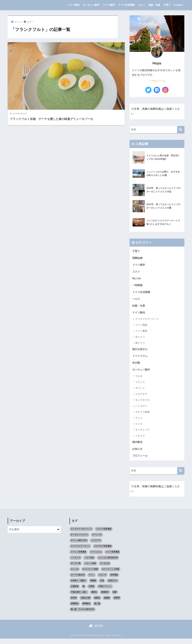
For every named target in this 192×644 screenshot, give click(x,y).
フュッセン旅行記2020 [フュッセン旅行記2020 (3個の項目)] (108, 563)
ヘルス (136, 301)
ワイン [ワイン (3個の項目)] (92, 580)
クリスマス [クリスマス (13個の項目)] (96, 546)
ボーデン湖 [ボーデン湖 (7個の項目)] (76, 569)
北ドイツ (140, 340)
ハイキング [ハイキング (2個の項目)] (76, 563)
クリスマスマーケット (147, 322)
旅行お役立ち (140, 353)
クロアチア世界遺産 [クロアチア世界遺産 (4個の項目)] (103, 551)
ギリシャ (140, 392)
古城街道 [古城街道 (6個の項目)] (75, 592)
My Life (137, 280)
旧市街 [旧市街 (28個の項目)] (74, 603)
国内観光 (138, 447)
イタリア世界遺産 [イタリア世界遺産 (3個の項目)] (104, 534)
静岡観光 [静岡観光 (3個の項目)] (86, 609)
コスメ (141, 5)
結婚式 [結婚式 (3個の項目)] (97, 603)
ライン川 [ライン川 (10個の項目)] (75, 574)
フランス (140, 387)
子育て (167, 5)
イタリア (140, 440)
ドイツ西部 (141, 328)
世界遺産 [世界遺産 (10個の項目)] (114, 580)
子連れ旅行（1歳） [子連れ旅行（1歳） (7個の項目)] (79, 597)
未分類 (136, 367)
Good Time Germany (30, 5)
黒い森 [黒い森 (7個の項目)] (97, 609)
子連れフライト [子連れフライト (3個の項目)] (105, 592)
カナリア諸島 (142, 416)
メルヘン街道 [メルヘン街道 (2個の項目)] (90, 569)
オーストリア (142, 434)
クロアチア (141, 398)
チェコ (139, 422)
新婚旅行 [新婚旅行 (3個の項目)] (105, 597)
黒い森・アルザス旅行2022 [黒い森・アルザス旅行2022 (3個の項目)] (83, 615)
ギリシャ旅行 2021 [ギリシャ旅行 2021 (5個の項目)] (79, 546)
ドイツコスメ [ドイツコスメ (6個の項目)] (96, 557)
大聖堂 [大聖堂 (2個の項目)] (91, 592)
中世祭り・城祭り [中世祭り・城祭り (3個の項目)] (78, 586)
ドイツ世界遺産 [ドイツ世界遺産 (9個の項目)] (112, 557)
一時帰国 (138, 287)
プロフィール (140, 461)
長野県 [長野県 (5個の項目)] (117, 603)
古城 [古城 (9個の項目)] (102, 586)
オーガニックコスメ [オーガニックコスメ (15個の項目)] (79, 540)
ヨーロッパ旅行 (91, 5)
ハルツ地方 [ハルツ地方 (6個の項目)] (89, 563)
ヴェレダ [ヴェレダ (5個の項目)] (102, 580)
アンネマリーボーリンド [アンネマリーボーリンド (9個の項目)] (81, 534)
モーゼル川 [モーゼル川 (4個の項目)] (105, 569)
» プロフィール (157, 81)
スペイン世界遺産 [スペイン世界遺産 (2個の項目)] (78, 557)
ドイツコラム (140, 360)
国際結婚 (138, 258)
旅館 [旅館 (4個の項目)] (115, 597)
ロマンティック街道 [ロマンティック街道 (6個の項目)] (111, 574)
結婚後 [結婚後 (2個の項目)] (107, 603)
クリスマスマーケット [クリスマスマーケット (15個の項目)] (80, 551)
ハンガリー (141, 410)
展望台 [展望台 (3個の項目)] (94, 597)
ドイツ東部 (141, 334)
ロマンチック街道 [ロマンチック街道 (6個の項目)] (90, 574)
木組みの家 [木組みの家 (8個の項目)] (85, 603)
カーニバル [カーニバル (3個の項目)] (97, 540)
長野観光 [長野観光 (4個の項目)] (75, 609)
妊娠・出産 (154, 5)
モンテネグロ (142, 404)
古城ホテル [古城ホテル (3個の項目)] (113, 586)
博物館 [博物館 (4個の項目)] (93, 586)
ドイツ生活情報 (126, 5)
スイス (139, 428)
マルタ (139, 380)
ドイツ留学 (109, 5)
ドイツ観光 (74, 5)
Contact (178, 5)
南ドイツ (140, 346)
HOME (96, 631)
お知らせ (138, 454)
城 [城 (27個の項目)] (84, 592)
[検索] (181, 130)
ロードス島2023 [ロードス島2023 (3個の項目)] (78, 580)
